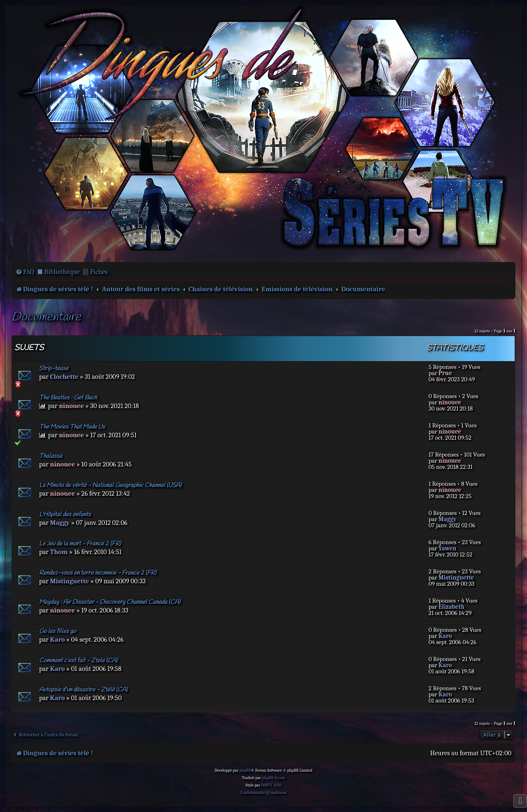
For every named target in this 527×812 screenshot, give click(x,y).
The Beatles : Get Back (68, 398)
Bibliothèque (62, 272)
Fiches (99, 272)
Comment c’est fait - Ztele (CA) (78, 661)
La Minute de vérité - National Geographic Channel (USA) (110, 485)
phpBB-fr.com (273, 778)
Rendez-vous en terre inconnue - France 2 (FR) (98, 573)
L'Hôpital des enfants (65, 515)
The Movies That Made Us (72, 427)
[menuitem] (25, 272)
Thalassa (51, 456)
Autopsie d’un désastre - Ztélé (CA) (83, 690)
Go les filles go (57, 631)
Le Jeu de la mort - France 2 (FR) (80, 544)
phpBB (245, 770)
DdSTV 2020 (271, 785)
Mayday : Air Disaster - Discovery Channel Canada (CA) (110, 602)
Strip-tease (54, 369)
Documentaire (46, 317)
